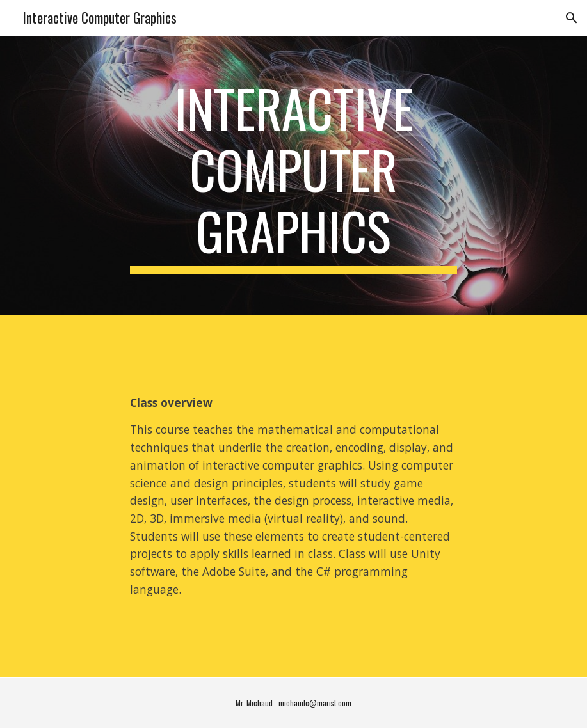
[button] (572, 18)
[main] (293, 175)
